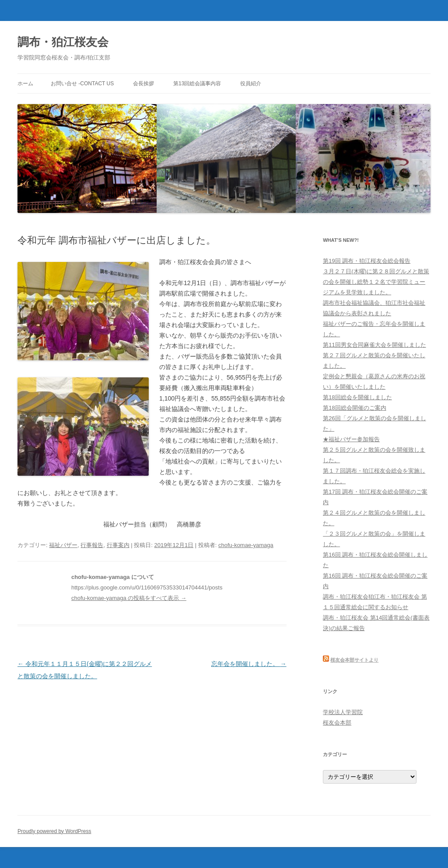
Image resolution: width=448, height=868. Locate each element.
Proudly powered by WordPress (54, 831)
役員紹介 (251, 84)
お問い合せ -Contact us (82, 84)
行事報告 (92, 545)
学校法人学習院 (343, 712)
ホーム (25, 84)
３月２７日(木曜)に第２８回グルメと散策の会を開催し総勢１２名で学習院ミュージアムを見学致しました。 (376, 282)
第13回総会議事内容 (197, 84)
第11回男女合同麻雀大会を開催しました (374, 345)
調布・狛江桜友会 (63, 42)
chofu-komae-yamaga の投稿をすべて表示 (129, 598)
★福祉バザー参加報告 (351, 439)
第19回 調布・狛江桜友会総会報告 (367, 261)
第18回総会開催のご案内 (354, 408)
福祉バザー (63, 545)
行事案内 (118, 545)
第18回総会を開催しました (357, 397)
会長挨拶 (143, 84)
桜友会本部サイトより (354, 660)
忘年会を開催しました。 (249, 664)
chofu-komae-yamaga (246, 545)
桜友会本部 (337, 723)
